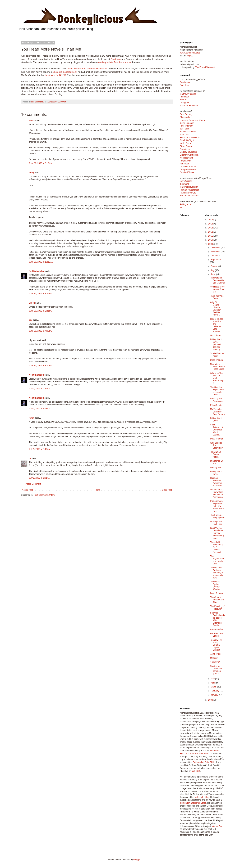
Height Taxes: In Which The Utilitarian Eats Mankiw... (216, 325)
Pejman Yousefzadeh (190, 190)
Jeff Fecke (185, 129)
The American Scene (189, 196)
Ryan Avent (185, 149)
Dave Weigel (186, 181)
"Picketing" (215, 662)
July (213, 270)
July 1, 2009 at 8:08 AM (40, 409)
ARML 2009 (216, 654)
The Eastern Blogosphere (217, 516)
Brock (32, 120)
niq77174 (191, 56)
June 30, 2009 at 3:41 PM (41, 311)
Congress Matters (188, 169)
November (216, 252)
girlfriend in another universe (193, 803)
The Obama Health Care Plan (217, 600)
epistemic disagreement (64, 72)
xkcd (182, 207)
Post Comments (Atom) (45, 495)
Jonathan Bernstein (189, 106)
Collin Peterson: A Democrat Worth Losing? (217, 430)
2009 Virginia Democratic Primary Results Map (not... (217, 533)
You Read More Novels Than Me (217, 289)
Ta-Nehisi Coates (188, 132)
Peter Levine (186, 161)
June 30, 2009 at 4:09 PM (41, 331)
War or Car (217, 826)
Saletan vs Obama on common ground (216, 670)
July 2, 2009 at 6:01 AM (40, 478)
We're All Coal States (217, 635)
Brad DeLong (186, 114)
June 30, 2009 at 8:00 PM (41, 366)
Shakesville (185, 117)
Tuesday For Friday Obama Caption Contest (216, 645)
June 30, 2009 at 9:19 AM (41, 163)
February (215, 691)
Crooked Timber (187, 172)
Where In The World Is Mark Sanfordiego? (217, 378)
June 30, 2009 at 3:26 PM (41, 294)
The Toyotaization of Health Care (217, 560)
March (214, 687)
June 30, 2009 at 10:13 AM (41, 262)
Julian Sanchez (187, 123)
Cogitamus (185, 82)
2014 (211, 224)
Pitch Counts (216, 405)
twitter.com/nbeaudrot (190, 53)
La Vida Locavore (188, 167)
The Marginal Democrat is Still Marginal (217, 280)
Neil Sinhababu (36, 271)
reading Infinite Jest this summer (115, 62)
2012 (211, 232)
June (213, 274)
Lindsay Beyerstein (189, 152)
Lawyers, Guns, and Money (192, 120)
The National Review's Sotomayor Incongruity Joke (216, 573)
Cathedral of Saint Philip (204, 762)
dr (30, 458)
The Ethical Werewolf (205, 67)
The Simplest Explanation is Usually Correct (217, 391)
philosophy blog (202, 797)
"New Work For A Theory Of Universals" (88, 69)
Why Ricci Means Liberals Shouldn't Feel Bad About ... (216, 309)
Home (97, 490)
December (216, 248)
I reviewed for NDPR (55, 75)
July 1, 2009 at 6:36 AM (40, 389)
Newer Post (27, 490)
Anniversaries (216, 629)
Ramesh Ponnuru (188, 193)
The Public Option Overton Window (215, 585)
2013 (211, 228)
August (214, 266)
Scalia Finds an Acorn (217, 355)
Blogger (137, 860)
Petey (32, 173)
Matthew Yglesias (188, 94)
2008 (211, 700)
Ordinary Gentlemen (189, 155)
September (216, 260)
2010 (211, 240)
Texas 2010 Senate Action (215, 454)
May (213, 679)
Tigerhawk (185, 184)
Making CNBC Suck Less (217, 523)
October (215, 256)
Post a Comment (33, 484)
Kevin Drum (185, 143)
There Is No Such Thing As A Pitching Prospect (217, 547)
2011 (211, 236)
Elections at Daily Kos (190, 138)
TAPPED (184, 100)
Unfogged (184, 103)
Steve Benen (186, 146)
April (213, 683)
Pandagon (116, 59)
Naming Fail (216, 467)
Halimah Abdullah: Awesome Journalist (216, 482)
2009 (211, 244)
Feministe (184, 164)
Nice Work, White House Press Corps (217, 367)
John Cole (185, 135)
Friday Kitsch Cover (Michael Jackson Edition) (216, 344)
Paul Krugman (186, 126)
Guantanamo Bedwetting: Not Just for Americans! (217, 493)
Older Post (167, 490)
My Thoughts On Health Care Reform (217, 412)
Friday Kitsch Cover (216, 420)
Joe (31, 320)
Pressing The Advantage (216, 400)
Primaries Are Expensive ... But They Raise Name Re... (217, 506)
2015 (211, 220)
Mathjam (214, 658)
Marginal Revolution (189, 187)
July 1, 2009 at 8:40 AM (40, 449)
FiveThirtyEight (187, 140)
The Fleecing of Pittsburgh (217, 608)
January (215, 695)
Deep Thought (217, 360)
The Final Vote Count (217, 297)
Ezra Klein (185, 85)
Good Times (216, 335)
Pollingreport (186, 204)
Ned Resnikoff (186, 158)
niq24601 (196, 771)
